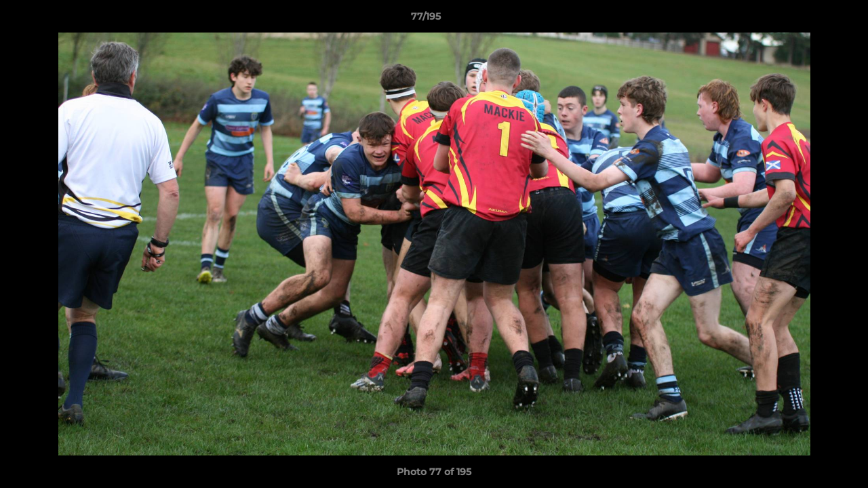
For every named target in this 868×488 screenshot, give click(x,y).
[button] (811, 20)
